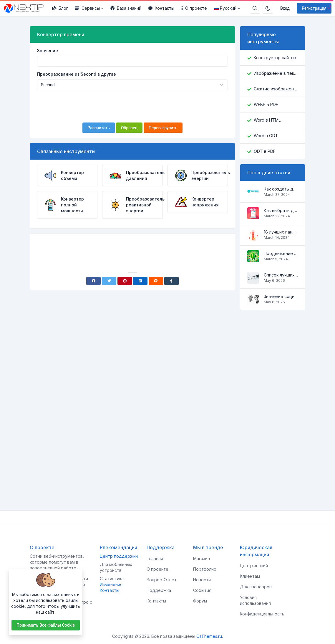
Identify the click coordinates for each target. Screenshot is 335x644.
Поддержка (159, 590)
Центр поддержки (119, 556)
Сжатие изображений (276, 89)
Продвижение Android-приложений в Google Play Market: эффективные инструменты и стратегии (281, 253)
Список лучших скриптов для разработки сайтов (281, 275)
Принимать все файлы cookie (46, 625)
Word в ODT (266, 136)
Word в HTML (267, 120)
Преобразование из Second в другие (77, 74)
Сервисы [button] (87, 8)
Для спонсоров (256, 587)
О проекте (194, 8)
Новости (202, 580)
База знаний (126, 8)
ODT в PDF (265, 151)
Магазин (202, 558)
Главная (155, 558)
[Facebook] (93, 281)
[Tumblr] (171, 281)
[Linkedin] (140, 281)
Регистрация (314, 8)
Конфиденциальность (262, 614)
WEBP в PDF (266, 104)
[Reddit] (156, 281)
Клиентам (250, 576)
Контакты (161, 8)
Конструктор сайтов (275, 58)
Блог (60, 8)
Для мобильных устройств (116, 567)
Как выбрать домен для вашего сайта (281, 210)
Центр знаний (254, 566)
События (202, 590)
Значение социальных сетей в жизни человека (281, 296)
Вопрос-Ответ (162, 580)
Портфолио (205, 569)
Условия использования (255, 600)
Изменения (111, 584)
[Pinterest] (125, 281)
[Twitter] (109, 281)
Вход (285, 8)
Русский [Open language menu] (225, 8)
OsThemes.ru (209, 636)
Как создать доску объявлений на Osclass (281, 189)
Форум (200, 601)
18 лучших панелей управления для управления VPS (281, 232)
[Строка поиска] (255, 8)
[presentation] (132, 106)
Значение (48, 51)
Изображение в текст (276, 73)
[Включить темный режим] (268, 8)
